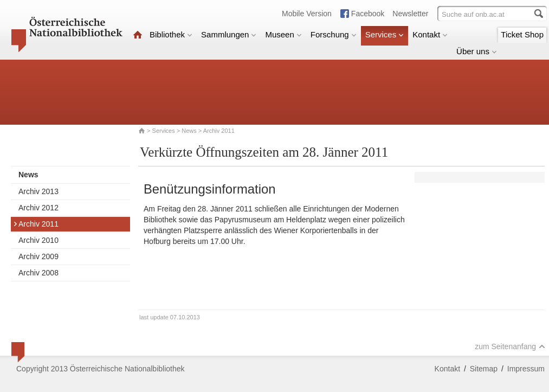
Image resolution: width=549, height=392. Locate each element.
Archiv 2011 (36, 224)
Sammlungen (229, 34)
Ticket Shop (522, 34)
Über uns (477, 51)
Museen (283, 34)
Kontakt (430, 34)
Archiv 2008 (38, 273)
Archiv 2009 (38, 256)
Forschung (334, 34)
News (189, 131)
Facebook (368, 14)
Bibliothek (171, 34)
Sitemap (484, 369)
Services (385, 34)
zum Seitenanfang (510, 346)
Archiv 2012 (38, 208)
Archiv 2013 (38, 191)
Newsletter (410, 14)
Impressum (526, 369)
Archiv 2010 (38, 240)
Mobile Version (307, 14)
